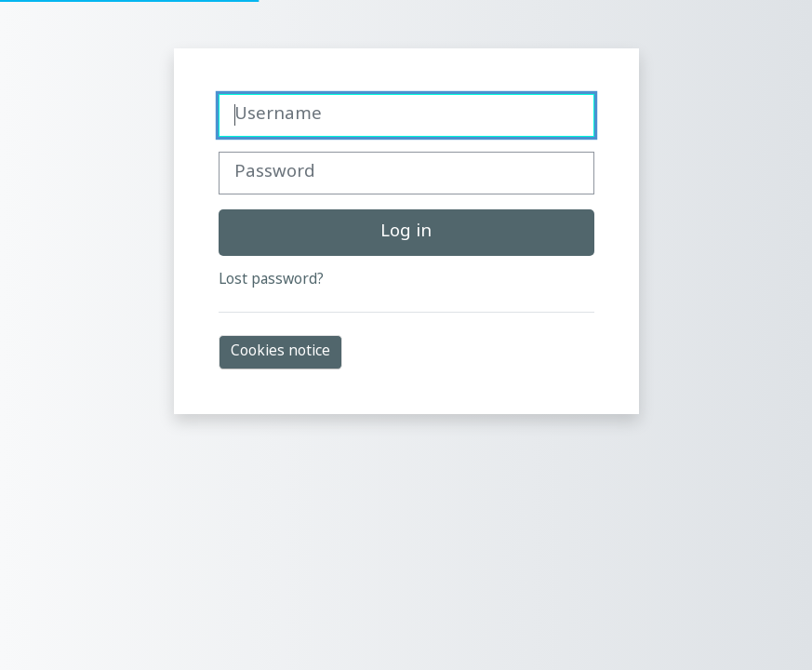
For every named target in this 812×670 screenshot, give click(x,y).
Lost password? (271, 280)
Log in (406, 232)
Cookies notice (280, 352)
